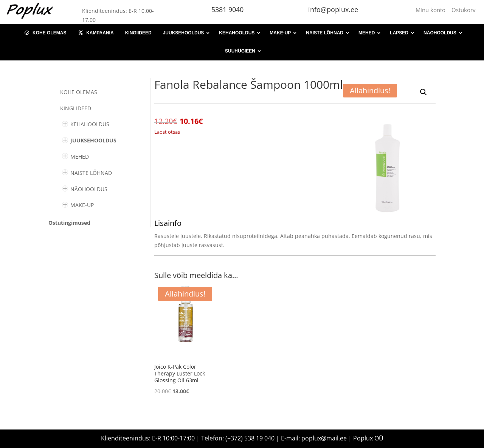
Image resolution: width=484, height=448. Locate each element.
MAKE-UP (82, 205)
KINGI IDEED (76, 108)
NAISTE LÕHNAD (91, 173)
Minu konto (432, 10)
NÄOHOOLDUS (89, 189)
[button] (423, 92)
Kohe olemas (79, 92)
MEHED (80, 157)
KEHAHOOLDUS (90, 124)
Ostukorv (464, 10)
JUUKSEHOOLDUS (93, 140)
